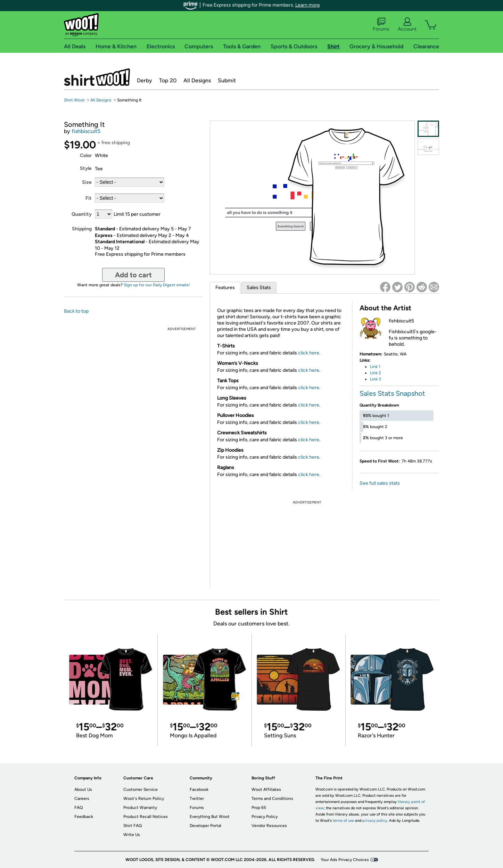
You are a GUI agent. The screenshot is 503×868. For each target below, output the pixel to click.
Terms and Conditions (272, 799)
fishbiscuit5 (86, 131)
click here (309, 353)
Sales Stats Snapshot (392, 393)
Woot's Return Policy (144, 799)
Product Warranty (140, 808)
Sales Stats (259, 288)
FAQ (79, 808)
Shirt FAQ (133, 826)
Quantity (82, 214)
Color (86, 155)
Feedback (84, 817)
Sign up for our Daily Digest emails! (157, 285)
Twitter (197, 799)
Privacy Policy (265, 817)
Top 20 (168, 80)
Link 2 (376, 373)
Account (407, 25)
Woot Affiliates (266, 789)
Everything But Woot (210, 817)
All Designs (197, 80)
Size (87, 182)
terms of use (343, 821)
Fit (89, 198)
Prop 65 (259, 808)
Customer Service (141, 789)
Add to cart (133, 275)
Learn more (308, 5)
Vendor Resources (269, 826)
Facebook (199, 789)
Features (225, 288)
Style (86, 168)
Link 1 (375, 367)
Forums (381, 25)
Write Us (132, 835)
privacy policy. (375, 821)
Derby (145, 80)
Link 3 (376, 379)
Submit (227, 80)
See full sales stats (380, 483)
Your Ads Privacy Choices (345, 860)
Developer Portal (205, 826)
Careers (82, 799)
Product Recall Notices (146, 817)
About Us (83, 789)
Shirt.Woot (97, 77)
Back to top (76, 311)
